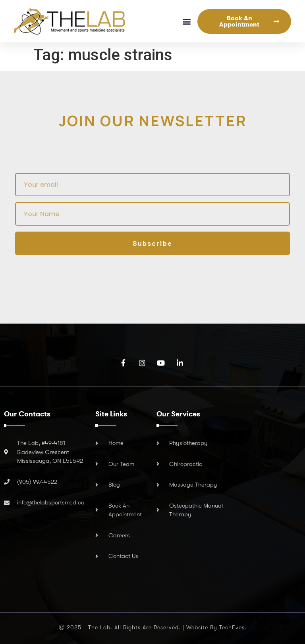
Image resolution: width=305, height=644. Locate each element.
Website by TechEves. (216, 627)
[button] (187, 21)
